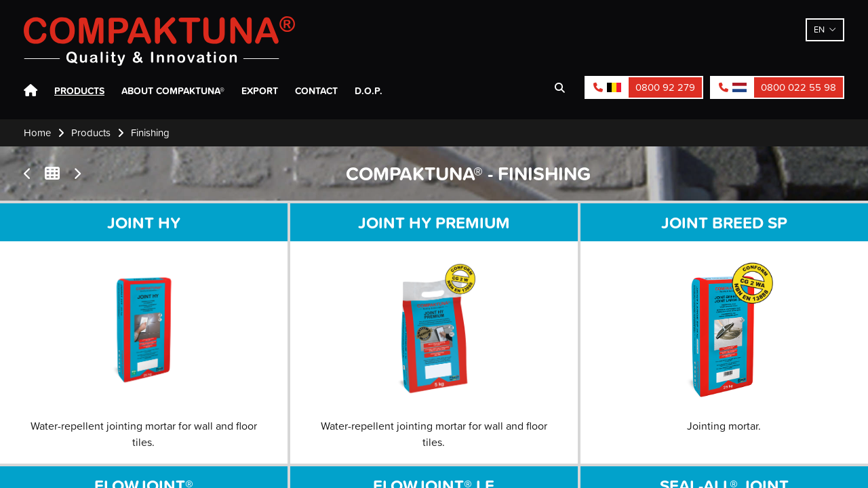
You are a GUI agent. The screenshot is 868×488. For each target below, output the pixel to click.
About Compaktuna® (173, 91)
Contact (316, 91)
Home (31, 91)
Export (260, 91)
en (819, 29)
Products (79, 91)
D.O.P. (369, 91)
